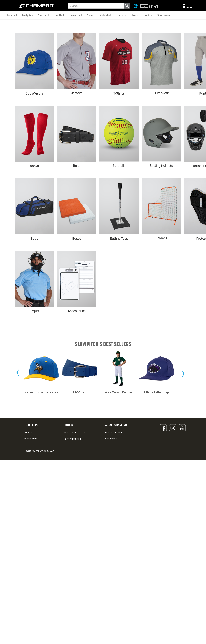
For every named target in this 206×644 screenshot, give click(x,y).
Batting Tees (119, 289)
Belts (77, 216)
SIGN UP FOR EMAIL (114, 586)
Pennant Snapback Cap (41, 546)
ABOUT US (110, 599)
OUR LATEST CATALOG (75, 586)
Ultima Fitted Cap (157, 546)
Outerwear (161, 144)
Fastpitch (28, 15)
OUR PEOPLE (111, 593)
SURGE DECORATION (74, 612)
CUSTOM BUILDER (73, 593)
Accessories (77, 361)
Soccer (91, 15)
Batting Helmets (161, 216)
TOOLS (69, 579)
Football (60, 15)
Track (135, 15)
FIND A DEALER (30, 586)
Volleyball (106, 15)
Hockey (148, 15)
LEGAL (27, 605)
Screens (161, 289)
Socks (34, 216)
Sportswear (164, 15)
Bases (77, 289)
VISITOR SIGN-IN (31, 593)
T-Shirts (119, 144)
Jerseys (77, 144)
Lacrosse (122, 15)
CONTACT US (30, 599)
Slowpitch (44, 15)
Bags (34, 289)
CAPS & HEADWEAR (73, 618)
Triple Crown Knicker (118, 546)
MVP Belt (80, 546)
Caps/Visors (34, 144)
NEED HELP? (31, 579)
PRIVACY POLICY (31, 612)
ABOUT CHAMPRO (116, 579)
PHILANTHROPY (112, 605)
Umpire (34, 362)
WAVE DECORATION (73, 605)
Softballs (119, 216)
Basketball (76, 15)
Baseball (12, 15)
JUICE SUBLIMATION (74, 599)
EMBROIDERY (71, 624)
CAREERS (110, 612)
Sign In (189, 7)
